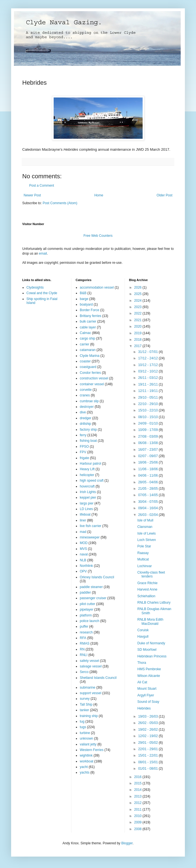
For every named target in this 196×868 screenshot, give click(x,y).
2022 (138, 313)
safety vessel (89, 661)
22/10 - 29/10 (148, 404)
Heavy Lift (87, 469)
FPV (83, 452)
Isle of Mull (145, 520)
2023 (138, 307)
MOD (84, 543)
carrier (85, 344)
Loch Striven (147, 540)
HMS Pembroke (149, 669)
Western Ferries (92, 750)
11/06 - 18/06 (148, 469)
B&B (83, 293)
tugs (83, 727)
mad (83, 532)
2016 (138, 777)
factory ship (88, 430)
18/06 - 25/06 (148, 462)
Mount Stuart (147, 689)
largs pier (87, 503)
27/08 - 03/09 (148, 437)
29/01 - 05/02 (148, 743)
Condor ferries (90, 373)
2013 (138, 796)
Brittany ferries (90, 316)
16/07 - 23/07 (148, 450)
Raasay (143, 553)
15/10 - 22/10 (148, 410)
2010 (138, 816)
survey (85, 699)
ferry (83, 435)
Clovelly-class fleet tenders (151, 574)
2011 (138, 810)
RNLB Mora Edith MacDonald (150, 621)
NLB (83, 560)
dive (83, 412)
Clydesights (35, 287)
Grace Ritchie (147, 583)
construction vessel (94, 378)
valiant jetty (88, 744)
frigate (84, 458)
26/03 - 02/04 (148, 515)
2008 (138, 829)
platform (86, 615)
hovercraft (87, 486)
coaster (85, 361)
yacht (84, 767)
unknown (86, 738)
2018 (138, 340)
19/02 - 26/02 (148, 730)
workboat (87, 761)
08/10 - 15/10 (148, 417)
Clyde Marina (90, 356)
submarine (88, 687)
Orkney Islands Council (97, 577)
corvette (86, 390)
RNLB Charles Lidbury (154, 603)
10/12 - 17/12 (148, 365)
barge (84, 299)
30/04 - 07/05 (148, 502)
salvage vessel (91, 666)
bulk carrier (88, 321)
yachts (85, 772)
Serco (84, 672)
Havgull (143, 637)
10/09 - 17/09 (148, 430)
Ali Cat (142, 682)
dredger (85, 418)
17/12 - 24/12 (148, 358)
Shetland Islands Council (98, 678)
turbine (85, 733)
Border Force (90, 310)
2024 (138, 301)
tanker (84, 710)
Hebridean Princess (152, 656)
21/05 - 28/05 (148, 489)
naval (84, 554)
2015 (138, 783)
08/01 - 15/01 (148, 762)
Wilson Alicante (149, 676)
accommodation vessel (97, 287)
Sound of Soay (148, 702)
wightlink (86, 755)
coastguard (88, 367)
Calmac (85, 333)
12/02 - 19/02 (148, 736)
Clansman (145, 527)
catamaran (88, 350)
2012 (138, 803)
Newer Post (32, 195)
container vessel (92, 384)
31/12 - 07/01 (148, 352)
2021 (138, 320)
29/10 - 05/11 (148, 398)
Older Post (164, 195)
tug (82, 721)
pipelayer (87, 609)
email (43, 253)
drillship (85, 424)
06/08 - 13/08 (148, 443)
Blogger (127, 843)
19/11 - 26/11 (148, 384)
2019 (138, 333)
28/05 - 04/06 (148, 482)
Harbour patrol (90, 464)
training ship (89, 716)
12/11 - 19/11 (148, 391)
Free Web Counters (98, 236)
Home (99, 195)
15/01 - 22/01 (148, 755)
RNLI (84, 655)
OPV (83, 571)
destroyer (87, 407)
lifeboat (85, 515)
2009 (138, 822)
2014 (138, 790)
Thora (142, 663)
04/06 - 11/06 (148, 476)
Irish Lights (88, 492)
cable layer (88, 327)
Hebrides (144, 708)
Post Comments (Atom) (60, 203)
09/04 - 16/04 (148, 508)
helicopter (87, 475)
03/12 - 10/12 (148, 371)
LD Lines (86, 509)
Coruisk (143, 630)
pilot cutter (87, 604)
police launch (90, 621)
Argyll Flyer (146, 695)
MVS (83, 549)
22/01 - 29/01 (148, 749)
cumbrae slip (89, 401)
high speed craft (92, 481)
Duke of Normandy (151, 643)
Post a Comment (42, 186)
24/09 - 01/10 (148, 423)
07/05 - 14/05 (148, 495)
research (86, 632)
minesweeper (90, 537)
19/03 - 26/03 (148, 716)
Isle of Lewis (147, 533)
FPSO (84, 447)
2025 (138, 294)
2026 (138, 287)
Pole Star (144, 546)
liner (83, 520)
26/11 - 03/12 (148, 378)
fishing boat (88, 441)
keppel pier (88, 498)
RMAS (85, 643)
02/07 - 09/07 (148, 456)
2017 (138, 346)
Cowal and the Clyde (42, 293)
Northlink (86, 566)
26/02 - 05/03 (148, 723)
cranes (85, 395)
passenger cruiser (93, 598)
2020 (138, 326)
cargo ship (87, 338)
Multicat (143, 559)
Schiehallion (146, 596)
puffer (84, 626)
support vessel (90, 693)
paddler (85, 593)
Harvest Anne (147, 589)
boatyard (86, 304)
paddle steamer (91, 587)
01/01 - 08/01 (148, 769)
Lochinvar (145, 566)
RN (82, 649)
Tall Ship (86, 704)
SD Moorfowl (147, 650)
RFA (83, 638)
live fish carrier (90, 526)
